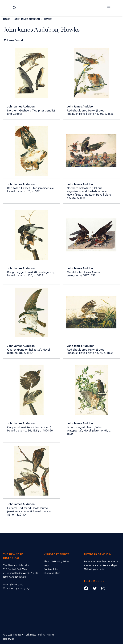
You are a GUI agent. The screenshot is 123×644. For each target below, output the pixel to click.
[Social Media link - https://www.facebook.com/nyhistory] (86, 589)
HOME (7, 19)
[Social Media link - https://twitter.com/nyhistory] (93, 589)
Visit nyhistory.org (13, 585)
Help (46, 565)
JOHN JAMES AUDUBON (27, 19)
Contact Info (51, 569)
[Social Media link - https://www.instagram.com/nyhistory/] (101, 589)
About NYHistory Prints (56, 561)
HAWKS (48, 19)
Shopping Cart (52, 573)
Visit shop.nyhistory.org (16, 588)
